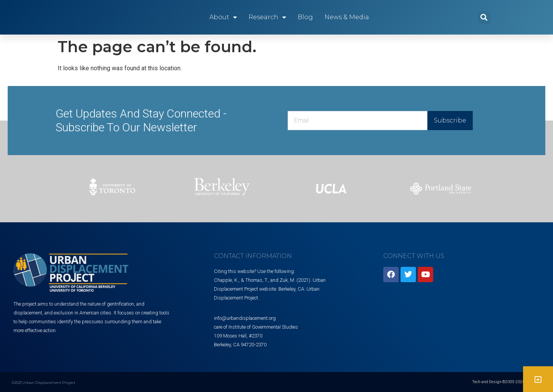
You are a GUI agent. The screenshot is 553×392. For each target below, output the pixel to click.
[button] (484, 17)
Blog (305, 17)
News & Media (347, 17)
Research (267, 17)
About (223, 17)
